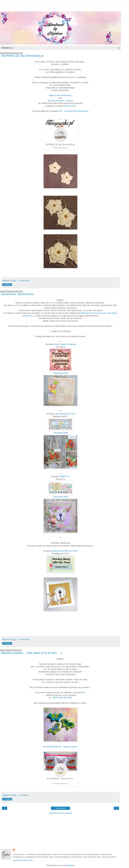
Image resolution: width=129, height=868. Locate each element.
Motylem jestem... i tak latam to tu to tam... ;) (32, 653)
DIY (84, 693)
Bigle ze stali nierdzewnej (60, 95)
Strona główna (61, 808)
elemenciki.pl (70, 106)
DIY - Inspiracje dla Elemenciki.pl (74, 111)
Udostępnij (7, 285)
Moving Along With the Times (65, 551)
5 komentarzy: (24, 639)
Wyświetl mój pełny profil (23, 860)
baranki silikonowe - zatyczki (60, 101)
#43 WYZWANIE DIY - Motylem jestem (60, 747)
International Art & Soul (65, 414)
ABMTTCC (65, 476)
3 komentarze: (24, 281)
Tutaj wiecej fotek (60, 373)
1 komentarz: (24, 795)
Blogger (71, 865)
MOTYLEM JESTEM (62, 698)
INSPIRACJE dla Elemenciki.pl (22, 56)
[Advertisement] (60, 7)
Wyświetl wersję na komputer (60, 813)
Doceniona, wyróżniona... (19, 294)
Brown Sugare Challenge (65, 344)
